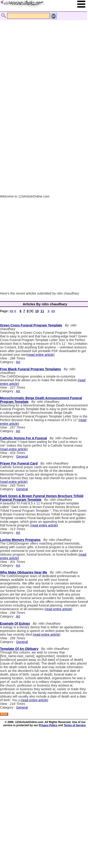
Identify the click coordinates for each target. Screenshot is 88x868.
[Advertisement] (43, 60)
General (22, 456)
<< (11, 311)
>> (53, 311)
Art (18, 362)
